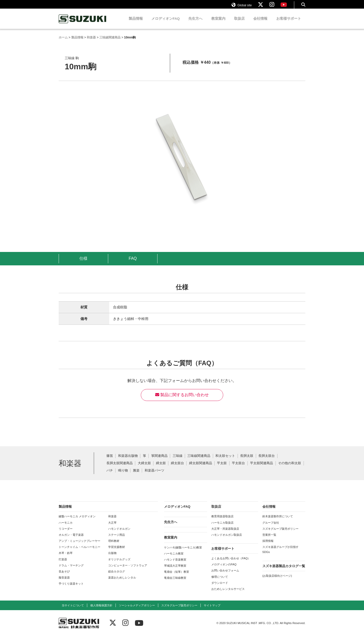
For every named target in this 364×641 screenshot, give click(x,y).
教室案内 (218, 23)
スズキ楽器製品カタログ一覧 (284, 571)
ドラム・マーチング (71, 570)
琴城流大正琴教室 (175, 570)
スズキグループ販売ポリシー (280, 533)
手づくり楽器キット (71, 588)
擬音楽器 (64, 582)
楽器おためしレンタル (122, 582)
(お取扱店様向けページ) (277, 581)
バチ (110, 475)
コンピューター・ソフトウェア (128, 570)
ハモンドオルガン (119, 533)
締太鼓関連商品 (201, 468)
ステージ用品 (117, 540)
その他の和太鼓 (290, 468)
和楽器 (112, 521)
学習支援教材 (117, 552)
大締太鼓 (144, 468)
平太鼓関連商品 (261, 468)
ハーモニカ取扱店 (222, 527)
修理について (220, 582)
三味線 (178, 461)
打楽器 (63, 564)
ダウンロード (220, 588)
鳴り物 (123, 475)
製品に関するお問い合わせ (182, 400)
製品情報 (136, 23)
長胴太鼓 (247, 461)
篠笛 (110, 461)
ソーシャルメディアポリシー (137, 610)
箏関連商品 (159, 461)
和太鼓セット (225, 461)
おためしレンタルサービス (228, 594)
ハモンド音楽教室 (175, 564)
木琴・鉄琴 (66, 558)
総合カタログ (117, 576)
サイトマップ (212, 610)
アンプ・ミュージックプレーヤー (79, 546)
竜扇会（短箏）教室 (177, 576)
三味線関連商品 (199, 461)
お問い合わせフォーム (225, 575)
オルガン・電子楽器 (71, 540)
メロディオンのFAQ (224, 569)
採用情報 (268, 546)
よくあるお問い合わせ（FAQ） (231, 563)
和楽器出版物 (128, 461)
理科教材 (114, 546)
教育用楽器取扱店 (222, 521)
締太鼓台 (177, 468)
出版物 (112, 558)
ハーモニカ (66, 527)
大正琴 (112, 527)
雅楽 (136, 475)
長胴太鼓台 (267, 461)
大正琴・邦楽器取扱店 (225, 533)
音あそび (64, 576)
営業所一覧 (269, 540)
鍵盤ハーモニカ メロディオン (77, 521)
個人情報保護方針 (101, 610)
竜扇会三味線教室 (175, 583)
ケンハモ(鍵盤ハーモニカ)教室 (183, 552)
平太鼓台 (238, 468)
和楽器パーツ (154, 475)
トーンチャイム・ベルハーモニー (79, 552)
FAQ (133, 263)
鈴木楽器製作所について (278, 521)
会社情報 (260, 23)
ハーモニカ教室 (174, 558)
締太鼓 (161, 468)
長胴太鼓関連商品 (120, 468)
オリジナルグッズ (119, 564)
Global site (242, 7)
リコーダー (66, 533)
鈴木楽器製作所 (83, 24)
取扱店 (239, 23)
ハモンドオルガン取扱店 (227, 540)
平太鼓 (222, 468)
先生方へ (195, 23)
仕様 (83, 263)
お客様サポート (289, 23)
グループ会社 (271, 527)
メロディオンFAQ (166, 23)
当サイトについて (73, 610)
